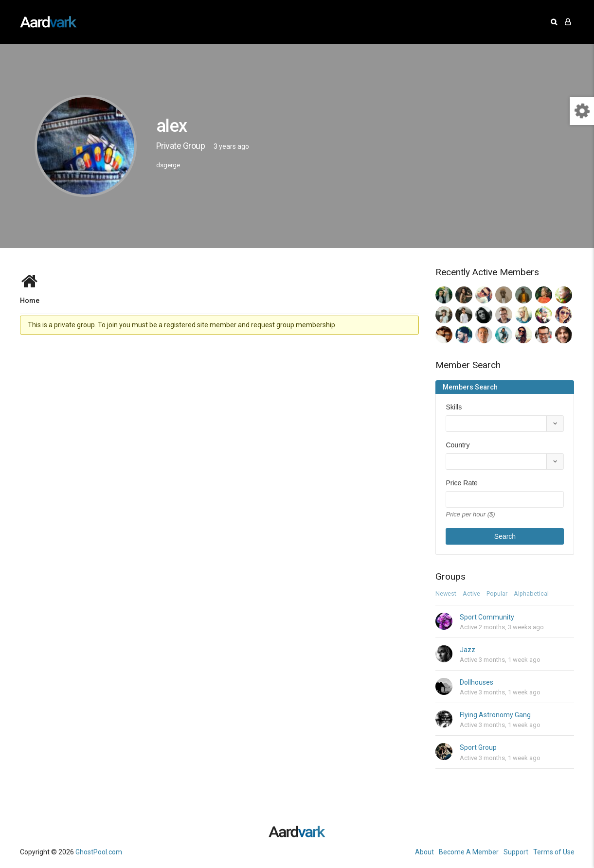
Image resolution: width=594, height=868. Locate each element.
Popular (497, 594)
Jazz (468, 650)
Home (30, 300)
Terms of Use (554, 852)
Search (505, 536)
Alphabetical (531, 594)
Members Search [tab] (470, 387)
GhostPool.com (99, 852)
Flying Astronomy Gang (495, 715)
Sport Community (487, 617)
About (424, 852)
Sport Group (478, 747)
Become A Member (469, 852)
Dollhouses (477, 682)
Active (471, 594)
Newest (446, 594)
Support (516, 852)
